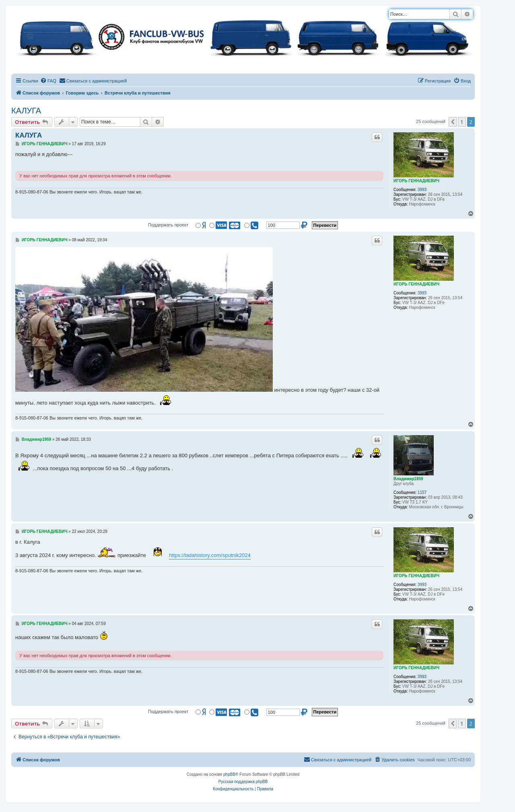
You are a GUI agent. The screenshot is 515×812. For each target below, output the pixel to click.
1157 (422, 492)
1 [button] (462, 122)
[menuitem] (48, 81)
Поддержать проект (168, 225)
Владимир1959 (408, 479)
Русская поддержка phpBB (243, 782)
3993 (422, 190)
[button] (453, 122)
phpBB (229, 774)
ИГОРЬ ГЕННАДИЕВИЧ (416, 181)
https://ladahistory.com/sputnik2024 (210, 555)
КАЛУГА (26, 111)
